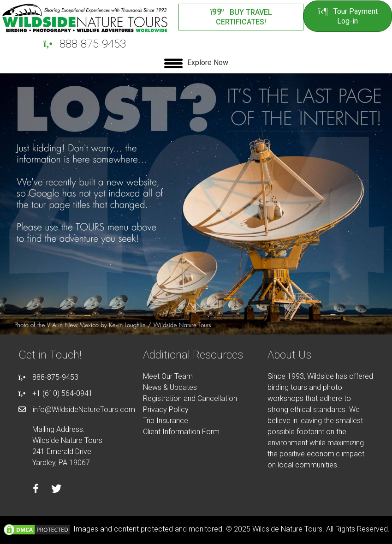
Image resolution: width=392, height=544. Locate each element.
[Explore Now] (196, 63)
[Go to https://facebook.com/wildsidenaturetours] (36, 490)
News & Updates (170, 387)
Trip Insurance (166, 421)
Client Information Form (181, 432)
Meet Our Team (168, 376)
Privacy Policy (166, 409)
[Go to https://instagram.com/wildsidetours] (77, 490)
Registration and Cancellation (190, 398)
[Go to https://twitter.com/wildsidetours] (56, 490)
